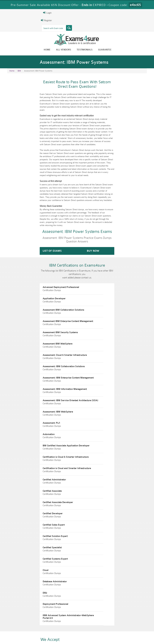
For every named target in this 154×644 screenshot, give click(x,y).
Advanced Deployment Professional (27, 275)
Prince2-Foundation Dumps (136, 622)
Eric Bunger (79, 598)
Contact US (73, 636)
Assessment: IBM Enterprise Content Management (34, 342)
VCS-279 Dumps (41, 626)
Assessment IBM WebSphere (96, 309)
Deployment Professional (21, 511)
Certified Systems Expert (21, 477)
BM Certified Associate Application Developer (32, 393)
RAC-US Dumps (112, 621)
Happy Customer (80, 603)
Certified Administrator (93, 410)
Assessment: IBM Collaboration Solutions (103, 326)
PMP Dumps (41, 621)
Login (12, 13)
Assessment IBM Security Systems (26, 309)
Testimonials (120, 50)
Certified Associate (18, 427)
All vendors (99, 50)
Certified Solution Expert (21, 460)
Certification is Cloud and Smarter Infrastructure (33, 410)
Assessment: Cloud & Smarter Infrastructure (31, 326)
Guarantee (141, 50)
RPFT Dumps (89, 621)
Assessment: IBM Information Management (104, 342)
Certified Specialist (91, 460)
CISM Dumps (18, 621)
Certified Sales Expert (93, 444)
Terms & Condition (54, 636)
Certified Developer (18, 444)
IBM (19, 75)
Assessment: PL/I (17, 376)
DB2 (84, 494)
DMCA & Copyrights (92, 636)
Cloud (85, 477)
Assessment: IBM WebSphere (97, 359)
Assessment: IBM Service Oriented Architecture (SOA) (36, 359)
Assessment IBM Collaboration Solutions (29, 292)
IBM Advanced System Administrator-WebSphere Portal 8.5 (113, 511)
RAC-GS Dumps (65, 621)
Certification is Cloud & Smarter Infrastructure (105, 393)
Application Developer (93, 275)
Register (11, 20)
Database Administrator (21, 494)
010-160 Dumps (18, 626)
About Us (21, 636)
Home (83, 50)
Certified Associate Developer (97, 427)
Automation (88, 376)
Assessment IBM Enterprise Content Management (107, 292)
